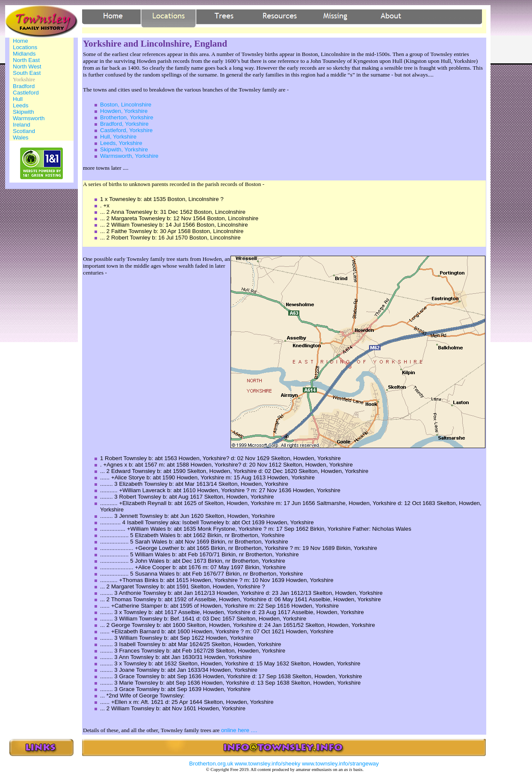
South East (27, 73)
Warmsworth (29, 118)
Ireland (22, 125)
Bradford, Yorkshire (124, 124)
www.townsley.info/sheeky (268, 764)
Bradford (24, 86)
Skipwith (24, 112)
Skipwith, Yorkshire (124, 149)
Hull (18, 99)
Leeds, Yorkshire (121, 143)
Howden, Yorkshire (124, 111)
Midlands (24, 54)
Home (21, 41)
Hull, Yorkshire (118, 137)
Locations (25, 47)
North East (26, 60)
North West (27, 66)
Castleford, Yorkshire (126, 130)
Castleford (26, 93)
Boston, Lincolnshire (126, 105)
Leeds (21, 105)
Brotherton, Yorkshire (127, 117)
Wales (21, 137)
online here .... (239, 730)
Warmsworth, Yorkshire (129, 156)
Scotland (24, 131)
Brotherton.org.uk (211, 764)
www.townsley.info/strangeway (340, 764)
